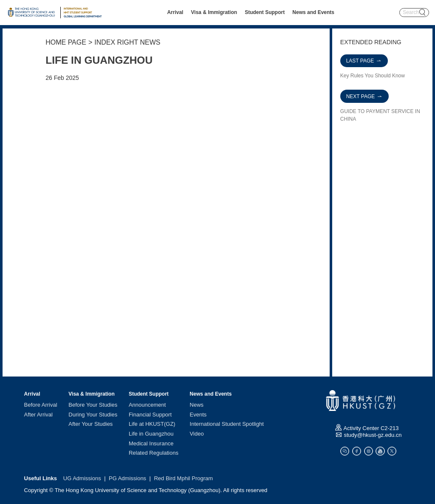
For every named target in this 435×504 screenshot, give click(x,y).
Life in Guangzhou (151, 434)
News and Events (313, 12)
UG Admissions (82, 478)
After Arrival (38, 414)
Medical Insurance (151, 443)
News (197, 405)
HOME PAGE (66, 42)
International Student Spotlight (227, 424)
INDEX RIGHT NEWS (127, 42)
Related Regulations (154, 453)
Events (198, 414)
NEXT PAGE (365, 96)
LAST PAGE (364, 61)
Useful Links (41, 478)
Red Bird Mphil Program (183, 478)
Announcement (147, 405)
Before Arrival (41, 405)
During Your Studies (93, 414)
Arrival (175, 12)
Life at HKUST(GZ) (152, 424)
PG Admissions (127, 478)
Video (197, 434)
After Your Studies (90, 424)
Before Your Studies (93, 405)
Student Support (265, 12)
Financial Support (150, 414)
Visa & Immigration (214, 12)
